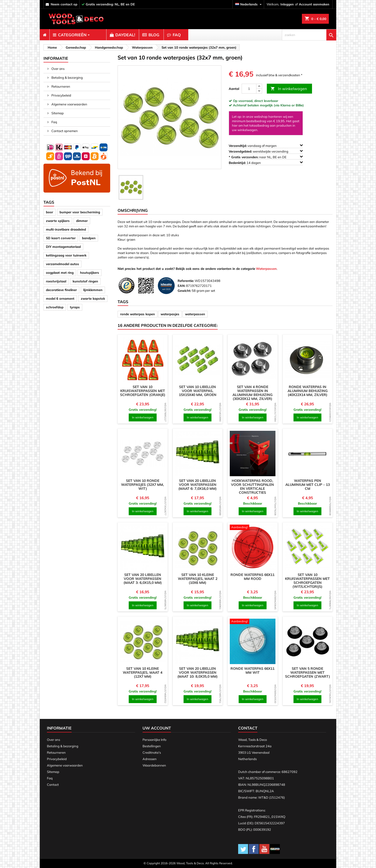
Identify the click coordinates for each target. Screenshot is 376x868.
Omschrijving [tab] (133, 210)
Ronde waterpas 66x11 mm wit (252, 671)
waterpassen (195, 314)
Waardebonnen (154, 765)
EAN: (181, 286)
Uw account (157, 728)
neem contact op (64, 4)
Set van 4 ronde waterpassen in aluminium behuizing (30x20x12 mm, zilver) (252, 393)
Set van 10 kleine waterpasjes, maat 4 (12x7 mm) (143, 672)
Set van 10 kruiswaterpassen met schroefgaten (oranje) (143, 391)
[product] (143, 360)
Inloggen (287, 4)
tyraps (75, 307)
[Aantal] (249, 89)
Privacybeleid (61, 95)
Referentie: (186, 281)
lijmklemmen (93, 290)
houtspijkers (90, 273)
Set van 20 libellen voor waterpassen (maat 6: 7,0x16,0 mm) (198, 485)
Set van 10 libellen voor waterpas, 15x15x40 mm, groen (198, 391)
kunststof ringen (85, 281)
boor (50, 212)
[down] (259, 91)
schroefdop (55, 307)
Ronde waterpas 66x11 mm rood (252, 577)
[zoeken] (309, 35)
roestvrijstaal (56, 281)
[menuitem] (45, 35)
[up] (259, 86)
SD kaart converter (61, 238)
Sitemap (57, 113)
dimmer (82, 221)
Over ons (58, 69)
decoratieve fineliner (61, 290)
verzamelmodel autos (63, 264)
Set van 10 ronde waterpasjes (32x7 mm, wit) (143, 485)
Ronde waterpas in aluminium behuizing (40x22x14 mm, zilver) (308, 391)
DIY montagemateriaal (63, 247)
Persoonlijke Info (154, 740)
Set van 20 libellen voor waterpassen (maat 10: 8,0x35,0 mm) (198, 672)
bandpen (89, 238)
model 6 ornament (60, 298)
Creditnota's (152, 752)
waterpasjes (170, 314)
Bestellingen (152, 746)
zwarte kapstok (93, 298)
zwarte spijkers (58, 221)
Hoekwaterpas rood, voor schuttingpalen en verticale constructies (252, 487)
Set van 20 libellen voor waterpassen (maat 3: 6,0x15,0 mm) (143, 579)
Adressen (150, 759)
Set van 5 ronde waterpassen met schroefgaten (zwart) (308, 672)
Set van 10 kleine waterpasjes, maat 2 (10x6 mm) (198, 579)
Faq (54, 122)
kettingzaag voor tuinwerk (66, 255)
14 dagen (266, 163)
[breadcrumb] (52, 47)
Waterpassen (266, 269)
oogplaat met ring (60, 273)
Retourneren (60, 86)
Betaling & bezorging (67, 78)
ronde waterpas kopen (137, 314)
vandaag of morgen (266, 146)
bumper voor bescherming (80, 212)
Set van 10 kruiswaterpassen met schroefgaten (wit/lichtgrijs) (307, 581)
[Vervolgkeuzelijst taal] (249, 4)
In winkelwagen (289, 89)
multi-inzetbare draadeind (66, 229)
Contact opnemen (64, 131)
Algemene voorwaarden (69, 104)
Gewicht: (184, 291)
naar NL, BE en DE (266, 157)
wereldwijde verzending (266, 151)
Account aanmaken (314, 4)
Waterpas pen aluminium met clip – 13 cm (308, 485)
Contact (53, 785)
